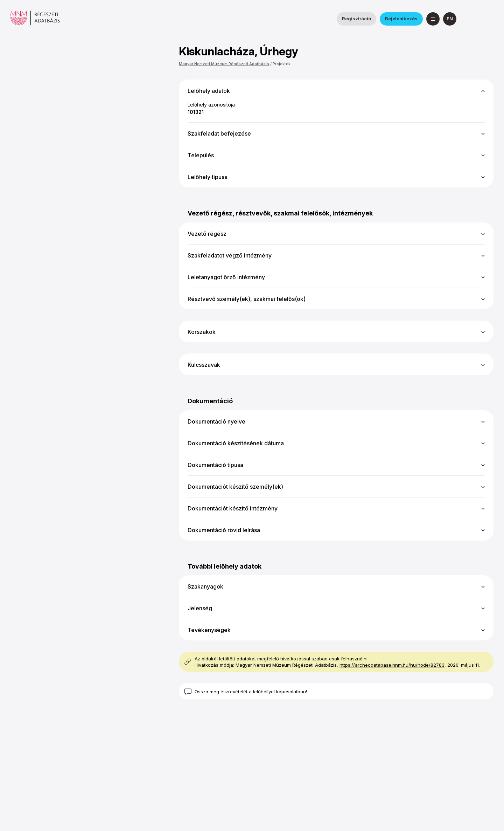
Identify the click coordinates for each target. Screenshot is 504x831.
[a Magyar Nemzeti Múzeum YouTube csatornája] (487, 19)
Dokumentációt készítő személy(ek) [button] (235, 487)
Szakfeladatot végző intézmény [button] (230, 255)
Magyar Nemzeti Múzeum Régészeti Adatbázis (224, 64)
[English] (450, 19)
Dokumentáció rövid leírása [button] (224, 530)
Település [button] (201, 155)
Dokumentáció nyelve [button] (216, 421)
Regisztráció (356, 19)
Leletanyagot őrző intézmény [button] (226, 277)
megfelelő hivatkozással (284, 659)
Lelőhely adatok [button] (209, 91)
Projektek (282, 64)
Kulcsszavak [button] (204, 365)
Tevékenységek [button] (209, 630)
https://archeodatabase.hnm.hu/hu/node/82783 (392, 665)
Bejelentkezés (401, 19)
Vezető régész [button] (207, 234)
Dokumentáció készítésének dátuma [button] (236, 443)
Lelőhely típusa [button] (208, 177)
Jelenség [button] (200, 608)
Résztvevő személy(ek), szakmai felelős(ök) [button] (247, 299)
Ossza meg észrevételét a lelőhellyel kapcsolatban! (251, 692)
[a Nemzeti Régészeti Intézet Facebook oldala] (470, 19)
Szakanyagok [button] (205, 586)
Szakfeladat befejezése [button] (219, 133)
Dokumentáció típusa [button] (215, 465)
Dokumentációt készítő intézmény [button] (233, 508)
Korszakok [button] (202, 332)
